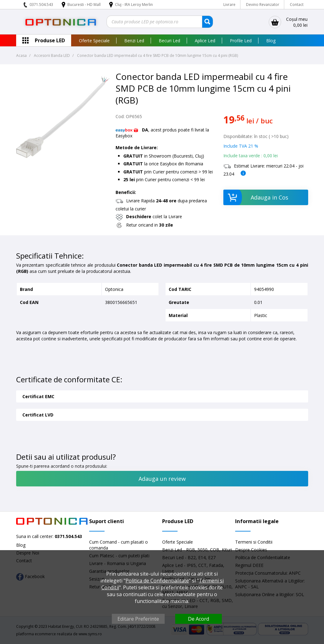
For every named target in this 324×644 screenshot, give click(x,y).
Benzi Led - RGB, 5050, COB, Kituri (197, 550)
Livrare (229, 5)
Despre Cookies (251, 550)
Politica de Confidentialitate (157, 581)
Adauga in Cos (256, 197)
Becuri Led (169, 41)
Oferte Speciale (94, 41)
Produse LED (50, 40)
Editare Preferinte (138, 619)
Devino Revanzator (263, 5)
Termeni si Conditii (254, 542)
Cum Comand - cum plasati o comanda (119, 545)
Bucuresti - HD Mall (84, 5)
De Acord (199, 619)
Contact (297, 5)
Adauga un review (162, 479)
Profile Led (241, 41)
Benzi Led (134, 41)
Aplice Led (205, 41)
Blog (271, 41)
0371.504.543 (41, 5)
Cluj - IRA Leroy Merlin (134, 5)
